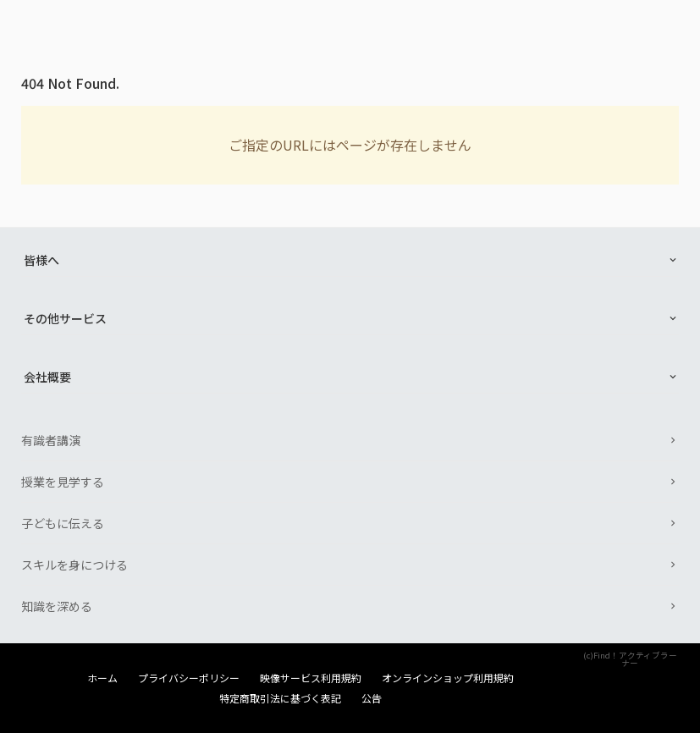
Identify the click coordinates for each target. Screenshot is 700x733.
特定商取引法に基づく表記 (280, 698)
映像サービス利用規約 (311, 678)
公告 (372, 698)
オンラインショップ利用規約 (448, 678)
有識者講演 (51, 440)
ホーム (102, 678)
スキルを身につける (74, 565)
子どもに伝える (63, 523)
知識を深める (57, 606)
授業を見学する (63, 482)
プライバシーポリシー (189, 678)
